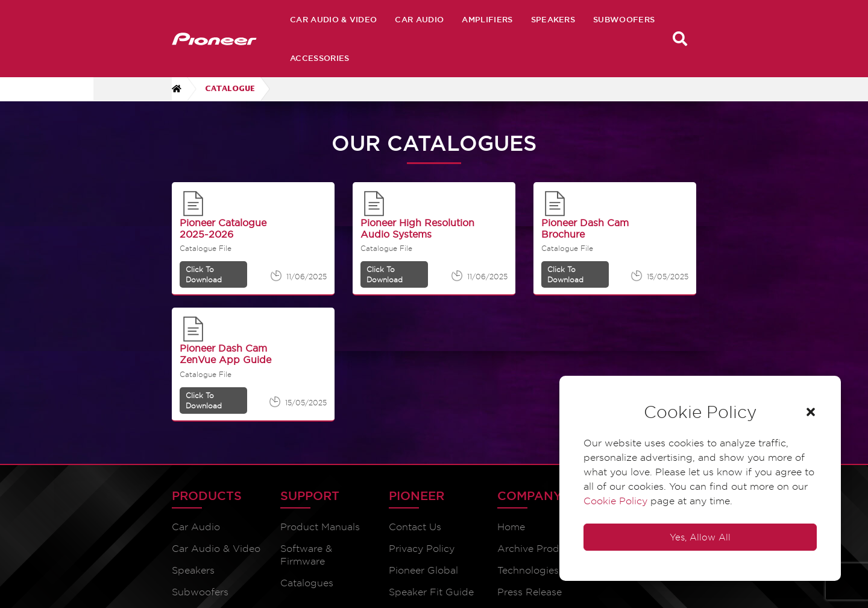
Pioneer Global (423, 570)
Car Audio (419, 19)
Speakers (553, 19)
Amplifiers (487, 19)
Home (511, 527)
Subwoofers (624, 19)
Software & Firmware (306, 555)
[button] (811, 412)
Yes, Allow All (700, 537)
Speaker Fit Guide (431, 592)
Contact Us (415, 527)
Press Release (530, 592)
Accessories (320, 58)
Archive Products (538, 549)
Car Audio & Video (333, 19)
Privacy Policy (422, 549)
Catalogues (307, 583)
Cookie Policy (615, 501)
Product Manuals (320, 527)
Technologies (528, 570)
